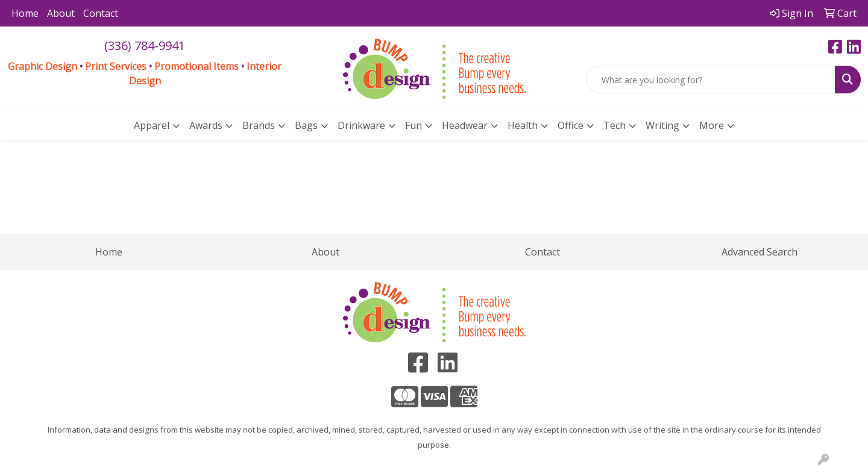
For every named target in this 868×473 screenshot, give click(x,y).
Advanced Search (759, 252)
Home (25, 13)
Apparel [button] (152, 125)
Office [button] (571, 125)
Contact (101, 13)
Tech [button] (615, 125)
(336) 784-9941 (145, 45)
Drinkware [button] (361, 125)
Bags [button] (306, 125)
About (61, 13)
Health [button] (523, 125)
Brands (259, 125)
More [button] (712, 125)
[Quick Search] (711, 80)
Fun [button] (414, 125)
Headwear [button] (465, 125)
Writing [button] (662, 125)
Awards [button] (206, 125)
